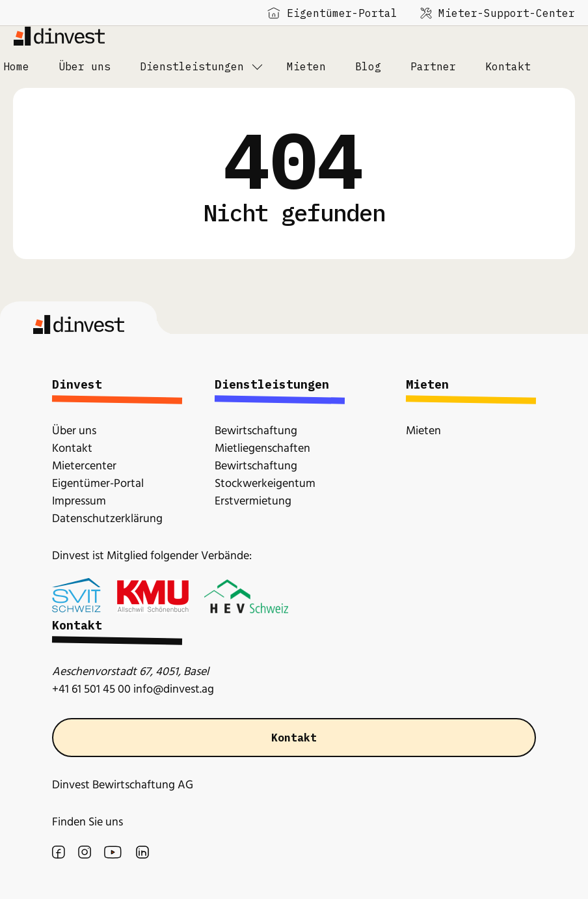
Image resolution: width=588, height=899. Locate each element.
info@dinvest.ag (174, 690)
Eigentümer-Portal (332, 13)
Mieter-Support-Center (498, 13)
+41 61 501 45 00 (91, 690)
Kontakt (294, 738)
